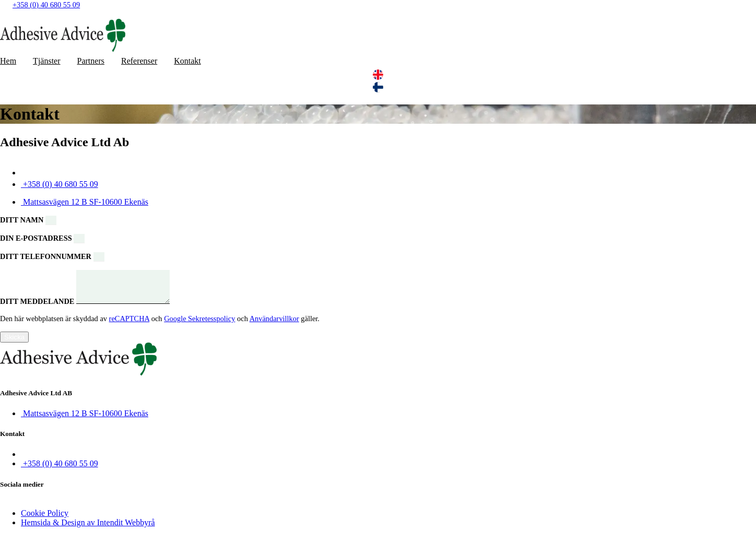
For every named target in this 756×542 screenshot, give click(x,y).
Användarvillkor (274, 325)
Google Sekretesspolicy (199, 325)
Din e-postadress (37, 238)
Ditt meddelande (38, 308)
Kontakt (187, 61)
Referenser (139, 61)
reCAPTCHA (129, 325)
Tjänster (46, 61)
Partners (91, 61)
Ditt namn (23, 220)
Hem (8, 61)
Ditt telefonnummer (47, 256)
